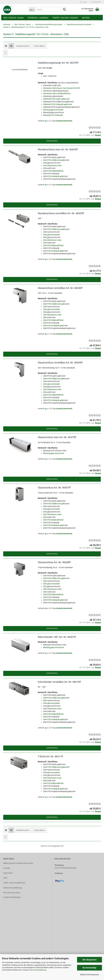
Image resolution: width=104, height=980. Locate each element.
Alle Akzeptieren (89, 960)
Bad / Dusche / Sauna (14, 18)
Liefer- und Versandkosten (14, 883)
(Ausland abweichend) (64, 121)
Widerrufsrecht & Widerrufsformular (18, 863)
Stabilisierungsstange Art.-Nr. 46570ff (58, 63)
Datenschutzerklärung (38, 970)
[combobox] (23, 46)
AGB (5, 878)
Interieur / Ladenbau (38, 18)
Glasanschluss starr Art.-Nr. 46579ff (57, 437)
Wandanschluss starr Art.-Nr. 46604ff (58, 149)
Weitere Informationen (90, 975)
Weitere (86, 18)
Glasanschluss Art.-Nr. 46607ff (54, 488)
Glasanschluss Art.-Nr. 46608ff (54, 562)
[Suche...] (32, 9)
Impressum (8, 873)
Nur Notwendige (89, 968)
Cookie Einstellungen (12, 897)
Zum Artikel (52, 141)
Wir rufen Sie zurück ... (13, 893)
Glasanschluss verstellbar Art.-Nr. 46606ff (60, 288)
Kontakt (7, 868)
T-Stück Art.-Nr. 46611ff (50, 756)
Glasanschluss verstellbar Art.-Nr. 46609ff (60, 363)
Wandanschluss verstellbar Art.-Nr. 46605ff (61, 213)
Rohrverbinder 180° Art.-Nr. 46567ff (57, 637)
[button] (6, 46)
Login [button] (84, 2)
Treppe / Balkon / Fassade (65, 18)
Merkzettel (96, 2)
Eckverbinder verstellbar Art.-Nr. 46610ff (59, 682)
